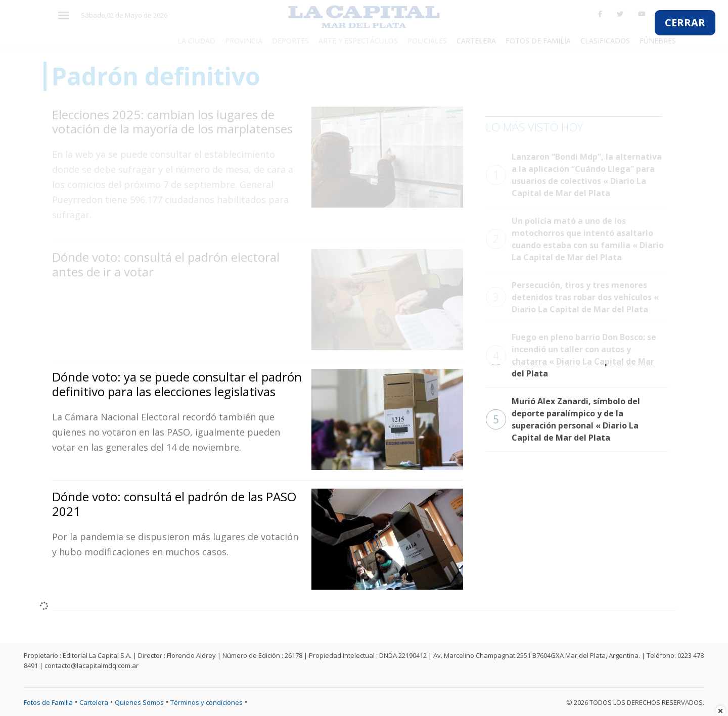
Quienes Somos (139, 702)
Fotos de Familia (48, 702)
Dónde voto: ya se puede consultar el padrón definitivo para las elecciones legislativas (177, 384)
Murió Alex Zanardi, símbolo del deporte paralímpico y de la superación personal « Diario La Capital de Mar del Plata (563, 419)
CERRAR (685, 22)
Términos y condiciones (207, 702)
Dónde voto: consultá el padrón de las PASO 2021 (174, 504)
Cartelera (94, 702)
